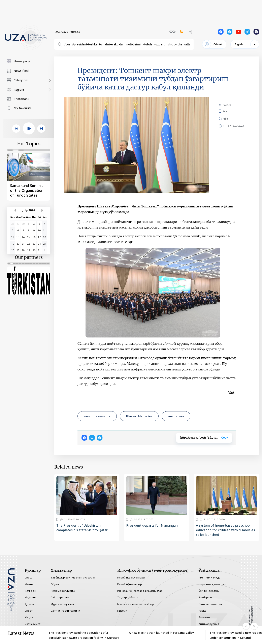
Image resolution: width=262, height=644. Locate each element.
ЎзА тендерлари (209, 591)
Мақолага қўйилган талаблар (136, 604)
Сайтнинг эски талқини (65, 611)
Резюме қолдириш (63, 591)
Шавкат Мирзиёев (139, 416)
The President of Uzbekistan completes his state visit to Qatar (82, 528)
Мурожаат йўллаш (62, 604)
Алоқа (202, 611)
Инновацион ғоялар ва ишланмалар (140, 591)
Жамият (30, 584)
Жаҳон (29, 617)
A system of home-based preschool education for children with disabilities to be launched (225, 530)
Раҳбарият (205, 597)
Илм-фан (30, 591)
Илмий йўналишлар (130, 584)
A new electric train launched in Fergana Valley (161, 633)
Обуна (55, 584)
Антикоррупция (209, 624)
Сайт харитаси (60, 597)
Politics (227, 105)
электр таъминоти (97, 416)
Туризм (29, 604)
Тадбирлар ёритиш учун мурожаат (73, 577)
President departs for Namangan (152, 525)
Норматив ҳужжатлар (212, 584)
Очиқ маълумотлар (211, 604)
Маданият (31, 597)
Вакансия (204, 617)
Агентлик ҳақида (209, 577)
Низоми (122, 611)
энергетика (176, 416)
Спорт (29, 611)
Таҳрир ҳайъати (128, 597)
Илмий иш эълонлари (131, 577)
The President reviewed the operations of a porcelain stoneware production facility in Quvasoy (84, 635)
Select (231, 111)
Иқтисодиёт (33, 624)
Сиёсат (29, 577)
